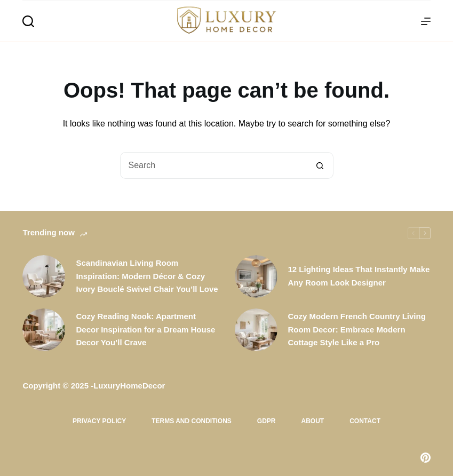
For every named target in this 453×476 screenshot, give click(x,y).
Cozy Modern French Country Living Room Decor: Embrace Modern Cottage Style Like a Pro (357, 330)
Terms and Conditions (192, 421)
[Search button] (320, 165)
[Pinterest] (426, 458)
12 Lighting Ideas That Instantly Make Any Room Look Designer (359, 276)
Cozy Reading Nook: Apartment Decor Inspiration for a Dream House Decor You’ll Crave (145, 330)
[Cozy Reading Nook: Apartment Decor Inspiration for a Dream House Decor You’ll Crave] (44, 330)
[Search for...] (213, 165)
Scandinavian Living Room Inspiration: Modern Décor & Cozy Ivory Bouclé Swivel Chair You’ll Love (147, 276)
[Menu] (426, 21)
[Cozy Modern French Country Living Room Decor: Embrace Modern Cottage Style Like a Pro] (256, 330)
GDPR (267, 421)
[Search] (28, 21)
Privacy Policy (99, 421)
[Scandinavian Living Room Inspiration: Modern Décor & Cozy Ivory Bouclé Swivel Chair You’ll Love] (44, 276)
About (313, 421)
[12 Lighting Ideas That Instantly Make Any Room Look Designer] (256, 276)
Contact (365, 421)
